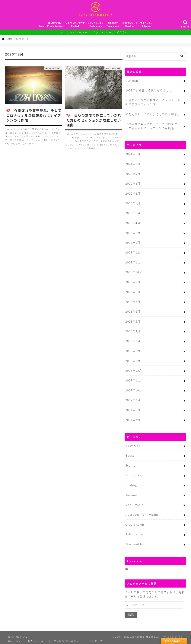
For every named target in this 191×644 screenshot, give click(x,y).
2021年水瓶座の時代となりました (148, 91)
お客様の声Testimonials (113, 25)
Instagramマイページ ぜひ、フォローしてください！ (97, 34)
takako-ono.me (145, 630)
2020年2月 (133, 193)
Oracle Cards (135, 518)
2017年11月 (134, 376)
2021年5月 (133, 154)
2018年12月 (134, 251)
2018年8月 (133, 290)
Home (41, 27)
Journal (131, 489)
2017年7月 (133, 415)
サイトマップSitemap (146, 25)
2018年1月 (133, 357)
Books (130, 451)
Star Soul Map (136, 538)
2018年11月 (134, 261)
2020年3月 (133, 183)
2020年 (20, 40)
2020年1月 (133, 202)
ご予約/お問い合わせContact (75, 25)
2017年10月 (134, 386)
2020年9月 (133, 173)
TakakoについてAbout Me (130, 25)
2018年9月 (133, 280)
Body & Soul (134, 441)
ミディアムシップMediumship (95, 25)
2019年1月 (133, 241)
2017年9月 (133, 396)
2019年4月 (133, 222)
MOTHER (132, 82)
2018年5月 (133, 319)
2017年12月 (134, 367)
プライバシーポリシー (40, 639)
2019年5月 (133, 212)
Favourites (133, 470)
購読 (131, 608)
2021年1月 (133, 164)
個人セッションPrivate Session (55, 25)
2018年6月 (133, 309)
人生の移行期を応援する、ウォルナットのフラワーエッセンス (154, 103)
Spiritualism (134, 528)
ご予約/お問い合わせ (67, 634)
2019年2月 (133, 231)
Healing (131, 480)
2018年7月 (133, 299)
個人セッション (37, 634)
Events (130, 460)
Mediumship (134, 499)
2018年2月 (133, 348)
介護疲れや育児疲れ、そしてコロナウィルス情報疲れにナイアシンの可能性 (154, 126)
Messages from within (142, 509)
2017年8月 (133, 405)
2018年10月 (134, 270)
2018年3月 (133, 338)
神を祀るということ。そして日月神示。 (152, 115)
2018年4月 (133, 328)
